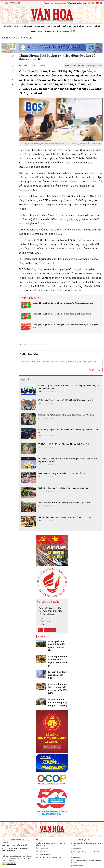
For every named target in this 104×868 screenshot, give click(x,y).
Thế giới (58, 31)
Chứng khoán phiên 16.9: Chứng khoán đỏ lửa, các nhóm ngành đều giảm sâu (66, 326)
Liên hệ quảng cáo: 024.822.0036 (48, 857)
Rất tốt (44, 619)
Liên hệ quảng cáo (76, 3)
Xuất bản (30, 26)
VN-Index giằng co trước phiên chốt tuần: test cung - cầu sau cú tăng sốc (69, 431)
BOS (46, 345)
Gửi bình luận (95, 370)
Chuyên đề (96, 26)
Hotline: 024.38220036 (55, 3)
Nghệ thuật (57, 26)
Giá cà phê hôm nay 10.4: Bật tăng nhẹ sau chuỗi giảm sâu (64, 503)
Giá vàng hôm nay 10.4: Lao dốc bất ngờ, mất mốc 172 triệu (64, 517)
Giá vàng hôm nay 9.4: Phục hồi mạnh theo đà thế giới (58, 661)
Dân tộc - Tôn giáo (85, 26)
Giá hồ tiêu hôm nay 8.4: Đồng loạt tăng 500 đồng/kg (58, 702)
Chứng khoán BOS (31, 345)
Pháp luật (33, 31)
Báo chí (23, 26)
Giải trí (64, 26)
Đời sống (70, 26)
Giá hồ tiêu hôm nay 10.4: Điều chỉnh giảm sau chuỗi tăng (64, 488)
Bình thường (47, 621)
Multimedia (66, 31)
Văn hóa (17, 26)
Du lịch (43, 26)
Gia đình (49, 26)
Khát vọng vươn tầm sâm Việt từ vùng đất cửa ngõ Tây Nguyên (66, 415)
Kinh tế (76, 26)
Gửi (41, 630)
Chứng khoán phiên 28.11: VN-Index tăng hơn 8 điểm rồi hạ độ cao (63, 303)
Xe (54, 31)
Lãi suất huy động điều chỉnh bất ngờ (57, 675)
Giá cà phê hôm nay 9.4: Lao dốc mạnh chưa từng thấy (57, 646)
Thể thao (37, 26)
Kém (43, 624)
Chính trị (10, 26)
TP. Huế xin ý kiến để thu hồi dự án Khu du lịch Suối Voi (63, 444)
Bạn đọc (40, 31)
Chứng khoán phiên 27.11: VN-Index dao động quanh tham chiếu (62, 314)
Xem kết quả (50, 630)
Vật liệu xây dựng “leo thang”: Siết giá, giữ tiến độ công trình (65, 400)
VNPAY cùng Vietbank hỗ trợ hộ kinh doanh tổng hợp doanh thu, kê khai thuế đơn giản (68, 387)
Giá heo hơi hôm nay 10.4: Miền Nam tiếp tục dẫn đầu (62, 473)
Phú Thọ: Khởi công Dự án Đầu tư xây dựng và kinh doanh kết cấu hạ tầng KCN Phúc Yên (69, 460)
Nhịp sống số (48, 31)
